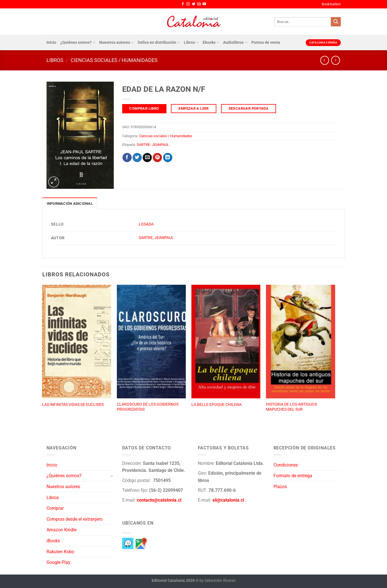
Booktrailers (331, 4)
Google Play (58, 562)
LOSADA (146, 224)
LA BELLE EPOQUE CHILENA (216, 405)
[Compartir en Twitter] (137, 158)
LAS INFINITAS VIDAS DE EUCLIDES (73, 405)
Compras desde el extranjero (75, 519)
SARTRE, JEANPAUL (156, 238)
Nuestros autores (116, 43)
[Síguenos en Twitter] (194, 4)
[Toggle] (112, 476)
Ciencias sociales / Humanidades (114, 60)
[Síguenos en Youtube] (204, 4)
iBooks (53, 541)
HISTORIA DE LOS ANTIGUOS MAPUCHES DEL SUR (291, 407)
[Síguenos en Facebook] (183, 4)
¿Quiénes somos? (78, 43)
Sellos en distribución (159, 43)
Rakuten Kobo (60, 552)
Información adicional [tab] (70, 204)
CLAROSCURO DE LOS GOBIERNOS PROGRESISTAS (148, 407)
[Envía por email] (147, 158)
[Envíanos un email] (199, 4)
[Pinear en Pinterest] (157, 158)
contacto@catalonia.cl (159, 500)
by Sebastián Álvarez (218, 581)
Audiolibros (235, 43)
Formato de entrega (293, 476)
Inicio (51, 43)
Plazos (280, 487)
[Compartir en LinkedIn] (168, 158)
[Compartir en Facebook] (127, 158)
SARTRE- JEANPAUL (153, 145)
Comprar (55, 508)
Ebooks (211, 43)
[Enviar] (336, 22)
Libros (191, 43)
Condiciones (286, 465)
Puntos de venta (266, 43)
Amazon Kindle (62, 530)
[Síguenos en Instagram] (188, 4)
